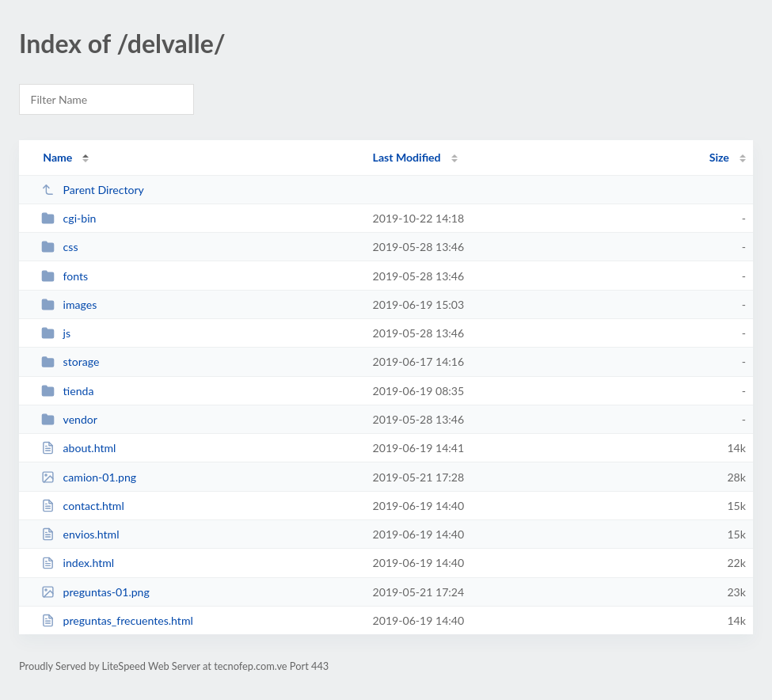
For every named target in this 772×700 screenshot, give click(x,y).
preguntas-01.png (95, 592)
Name (57, 157)
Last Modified (407, 157)
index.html (78, 563)
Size (719, 157)
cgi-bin (68, 218)
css (59, 247)
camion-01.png (89, 477)
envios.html (80, 534)
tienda (67, 391)
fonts (65, 276)
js (56, 333)
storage (70, 361)
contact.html (83, 506)
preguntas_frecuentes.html (117, 620)
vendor (69, 419)
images (69, 304)
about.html (78, 448)
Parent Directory (93, 190)
